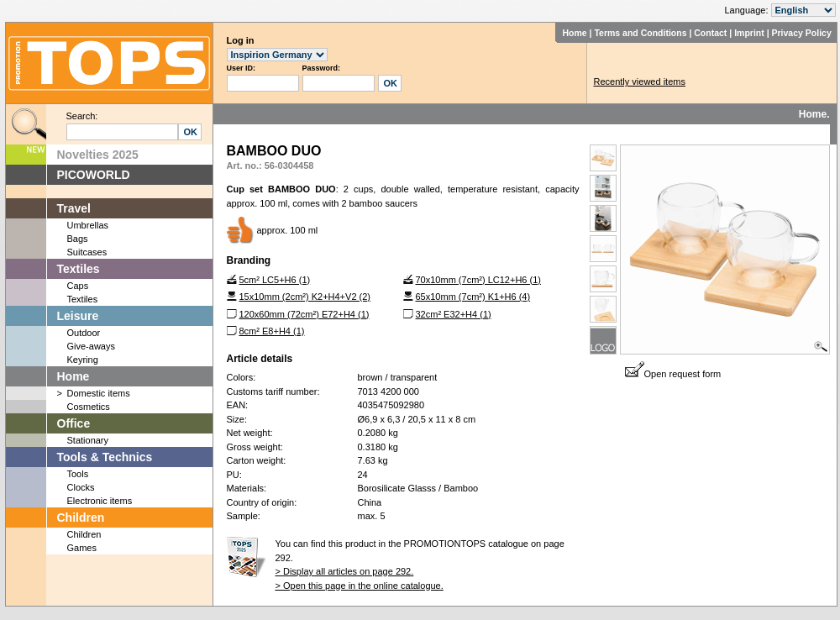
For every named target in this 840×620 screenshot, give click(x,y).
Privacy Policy (802, 33)
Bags (78, 239)
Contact (710, 33)
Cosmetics (89, 407)
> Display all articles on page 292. (345, 571)
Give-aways (91, 346)
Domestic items (99, 393)
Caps (78, 286)
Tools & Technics (105, 457)
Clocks (81, 487)
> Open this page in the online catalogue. (360, 586)
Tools (78, 474)
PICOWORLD (94, 175)
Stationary (88, 440)
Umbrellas (88, 225)
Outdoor (84, 333)
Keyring (83, 360)
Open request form (673, 374)
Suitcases (87, 252)
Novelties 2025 (98, 155)
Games (82, 548)
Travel (74, 208)
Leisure (78, 316)
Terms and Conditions (640, 33)
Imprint (749, 33)
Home (574, 33)
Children (81, 518)
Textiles (79, 269)
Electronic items (100, 501)
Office (74, 423)
